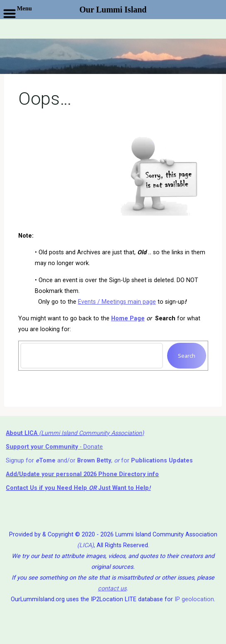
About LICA (22, 433)
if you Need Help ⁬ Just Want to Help (77, 488)
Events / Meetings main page (117, 301)
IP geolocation (194, 599)
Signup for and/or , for (99, 461)
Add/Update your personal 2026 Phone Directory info (82, 474)
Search (187, 356)
